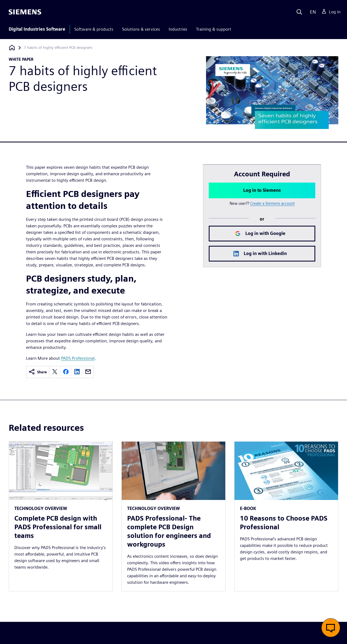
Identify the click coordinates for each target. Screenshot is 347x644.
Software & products (94, 29)
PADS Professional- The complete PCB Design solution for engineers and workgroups (169, 531)
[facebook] (66, 372)
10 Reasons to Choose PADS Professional (284, 523)
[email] (88, 372)
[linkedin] (77, 372)
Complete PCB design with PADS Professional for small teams (58, 527)
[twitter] (55, 372)
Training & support (214, 29)
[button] (331, 628)
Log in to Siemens (262, 190)
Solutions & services (141, 29)
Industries (178, 29)
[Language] (312, 12)
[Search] (299, 12)
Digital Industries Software (37, 29)
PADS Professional (78, 358)
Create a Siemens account (272, 203)
